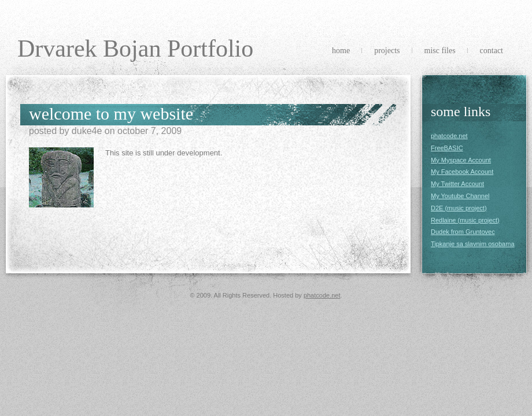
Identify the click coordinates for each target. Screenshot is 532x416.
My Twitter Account (457, 184)
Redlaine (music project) (465, 220)
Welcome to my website (111, 114)
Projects (387, 51)
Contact (492, 51)
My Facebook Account (462, 172)
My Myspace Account (461, 160)
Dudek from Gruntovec (463, 232)
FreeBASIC (447, 148)
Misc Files (440, 51)
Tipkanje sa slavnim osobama (473, 244)
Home (341, 51)
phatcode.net (449, 136)
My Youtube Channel (460, 196)
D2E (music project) (459, 208)
